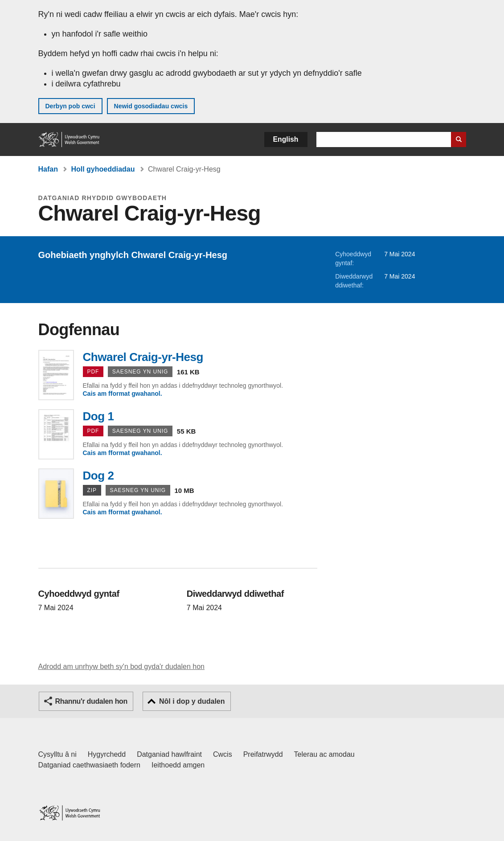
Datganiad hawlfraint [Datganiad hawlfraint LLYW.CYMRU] (169, 754)
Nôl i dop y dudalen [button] (192, 701)
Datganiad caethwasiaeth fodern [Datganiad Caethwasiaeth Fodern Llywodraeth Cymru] (90, 765)
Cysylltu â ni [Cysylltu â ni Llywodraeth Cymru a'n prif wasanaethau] (57, 754)
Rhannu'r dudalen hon (91, 701)
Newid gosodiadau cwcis (151, 106)
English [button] (286, 139)
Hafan (48, 169)
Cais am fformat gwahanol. (123, 394)
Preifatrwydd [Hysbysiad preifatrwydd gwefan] (263, 754)
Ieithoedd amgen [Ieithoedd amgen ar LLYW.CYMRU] (178, 765)
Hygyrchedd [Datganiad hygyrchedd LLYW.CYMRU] (107, 754)
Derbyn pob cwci (70, 106)
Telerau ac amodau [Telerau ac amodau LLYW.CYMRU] (324, 754)
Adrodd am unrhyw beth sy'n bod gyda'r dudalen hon (121, 667)
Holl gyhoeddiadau (103, 169)
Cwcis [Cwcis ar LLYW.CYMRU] (223, 754)
